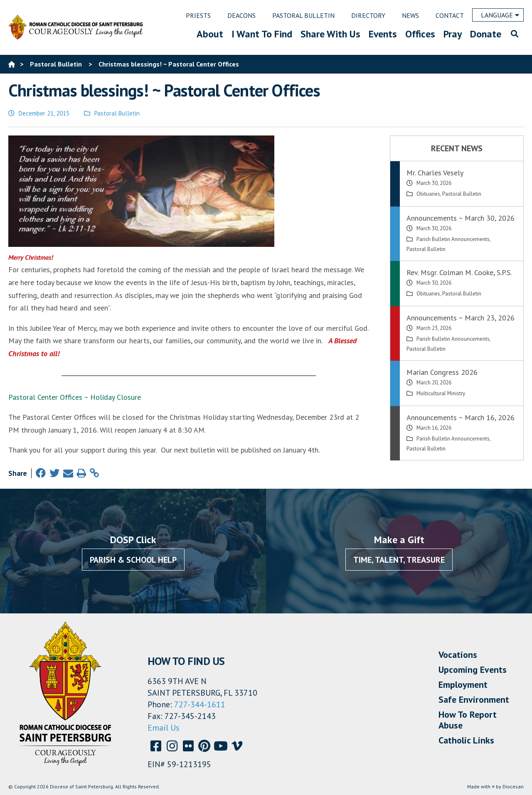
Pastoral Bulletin (117, 113)
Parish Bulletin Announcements (453, 239)
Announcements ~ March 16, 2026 (461, 417)
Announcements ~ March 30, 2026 (461, 218)
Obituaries (428, 194)
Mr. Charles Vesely (435, 173)
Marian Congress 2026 (442, 372)
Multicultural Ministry (441, 393)
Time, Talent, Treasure (399, 560)
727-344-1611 (200, 704)
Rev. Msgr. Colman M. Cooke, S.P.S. (459, 272)
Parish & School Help (133, 560)
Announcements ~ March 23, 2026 (461, 318)
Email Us (164, 728)
